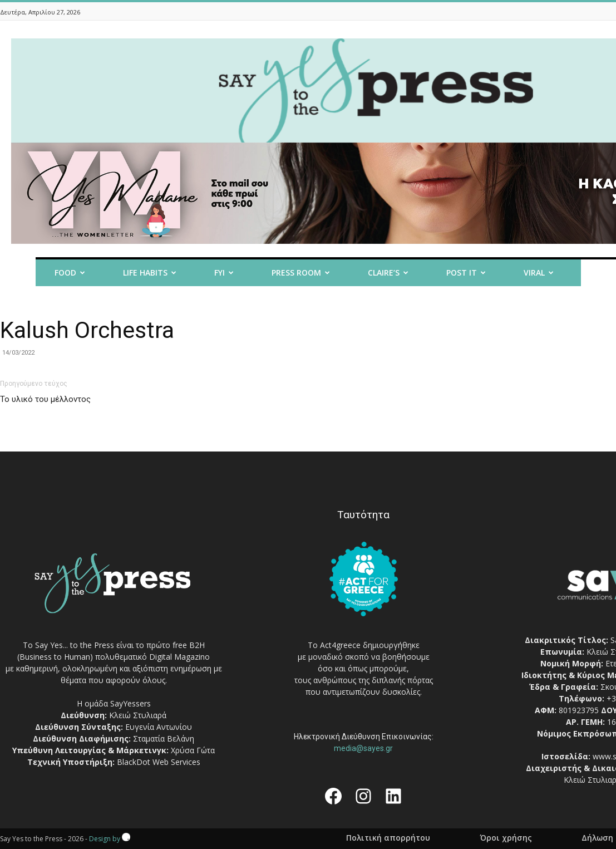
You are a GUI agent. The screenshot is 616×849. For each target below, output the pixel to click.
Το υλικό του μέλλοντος (45, 399)
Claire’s (388, 273)
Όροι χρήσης (506, 838)
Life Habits (150, 273)
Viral (539, 273)
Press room (301, 273)
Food (70, 273)
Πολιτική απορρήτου (388, 838)
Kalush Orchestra (87, 330)
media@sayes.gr (363, 748)
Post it (466, 273)
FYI (224, 273)
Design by (110, 839)
